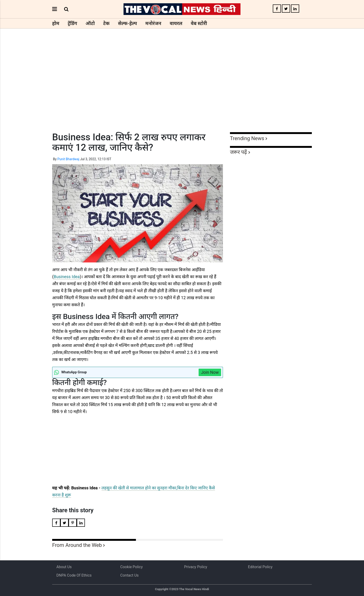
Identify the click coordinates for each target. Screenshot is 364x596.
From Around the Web (77, 545)
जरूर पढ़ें (238, 152)
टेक (106, 23)
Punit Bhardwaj (68, 159)
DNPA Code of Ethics (74, 575)
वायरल (176, 23)
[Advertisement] (182, 89)
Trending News (247, 138)
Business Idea (67, 277)
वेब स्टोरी (199, 23)
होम (56, 23)
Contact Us (129, 575)
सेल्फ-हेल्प (127, 23)
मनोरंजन (153, 23)
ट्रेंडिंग (72, 23)
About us (64, 567)
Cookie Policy (131, 567)
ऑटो (90, 23)
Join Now (210, 372)
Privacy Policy (196, 567)
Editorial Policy (260, 567)
